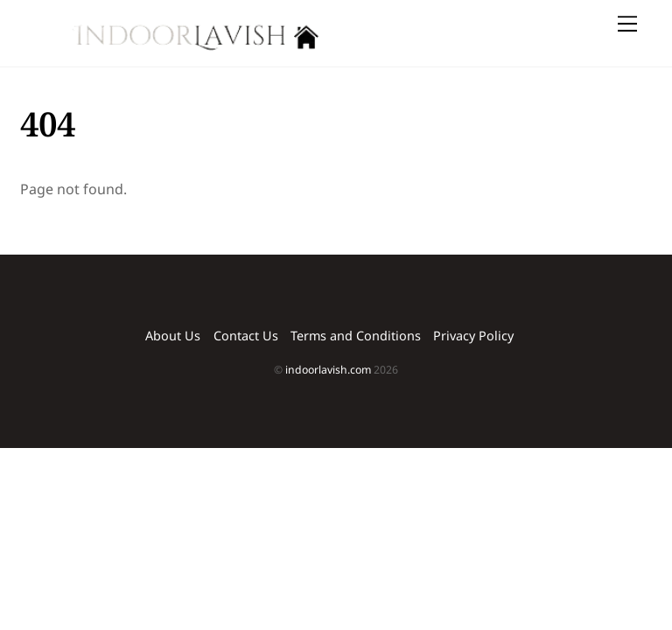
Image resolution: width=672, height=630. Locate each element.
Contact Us (246, 336)
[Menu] (627, 24)
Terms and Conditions (356, 336)
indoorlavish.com (328, 370)
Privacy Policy (473, 336)
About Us (173, 336)
